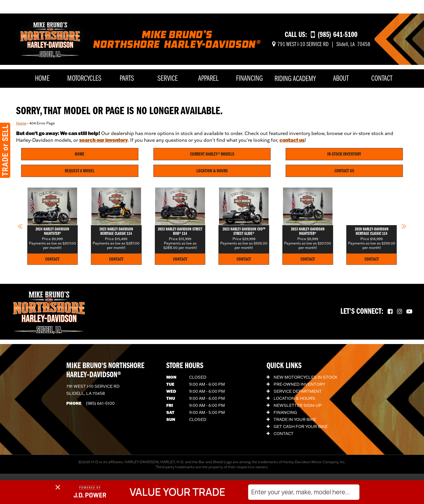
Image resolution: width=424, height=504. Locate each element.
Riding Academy (295, 79)
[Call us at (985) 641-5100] (334, 35)
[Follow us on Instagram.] (400, 312)
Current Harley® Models (212, 154)
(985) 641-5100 (100, 403)
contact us (292, 140)
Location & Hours (212, 171)
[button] (20, 226)
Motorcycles (84, 79)
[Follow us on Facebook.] (390, 312)
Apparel (208, 79)
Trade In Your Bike (291, 419)
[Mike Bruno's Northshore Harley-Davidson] (50, 38)
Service (168, 79)
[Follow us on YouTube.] (409, 312)
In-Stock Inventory (344, 154)
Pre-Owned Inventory (296, 384)
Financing (249, 79)
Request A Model (80, 171)
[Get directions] (321, 45)
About (341, 79)
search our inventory (104, 140)
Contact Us (344, 171)
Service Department (294, 391)
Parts (127, 79)
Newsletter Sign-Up (294, 405)
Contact (382, 79)
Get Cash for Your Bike (297, 427)
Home (42, 79)
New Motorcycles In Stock (302, 377)
